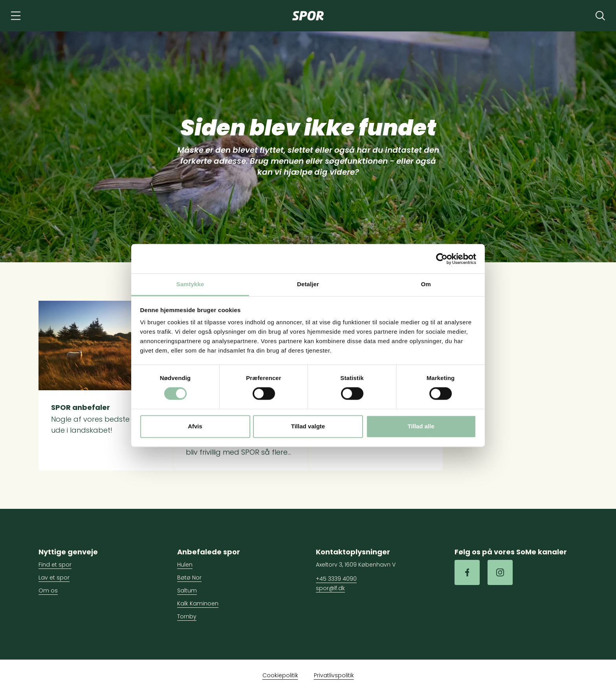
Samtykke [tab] (190, 284)
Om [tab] (426, 284)
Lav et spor (54, 578)
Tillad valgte (308, 426)
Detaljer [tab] (308, 284)
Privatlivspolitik (334, 675)
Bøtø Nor (189, 578)
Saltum (187, 590)
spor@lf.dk (330, 588)
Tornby (187, 616)
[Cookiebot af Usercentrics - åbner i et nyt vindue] (442, 259)
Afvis (195, 426)
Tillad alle (421, 426)
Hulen (185, 565)
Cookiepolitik (280, 675)
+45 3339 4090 (336, 579)
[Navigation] (16, 16)
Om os (48, 590)
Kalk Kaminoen (198, 603)
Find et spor (55, 565)
